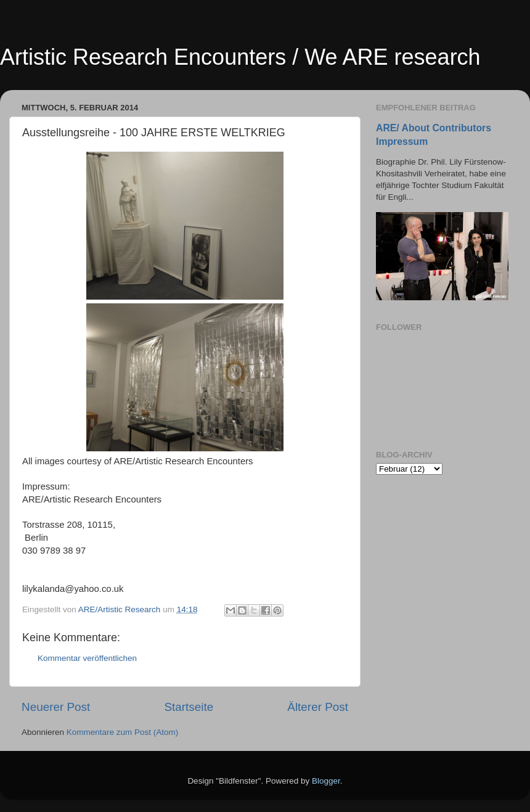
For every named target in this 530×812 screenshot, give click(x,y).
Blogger (326, 781)
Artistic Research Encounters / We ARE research (240, 57)
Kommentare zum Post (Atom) (123, 732)
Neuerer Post (56, 707)
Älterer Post (318, 707)
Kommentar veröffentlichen (87, 658)
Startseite (189, 707)
